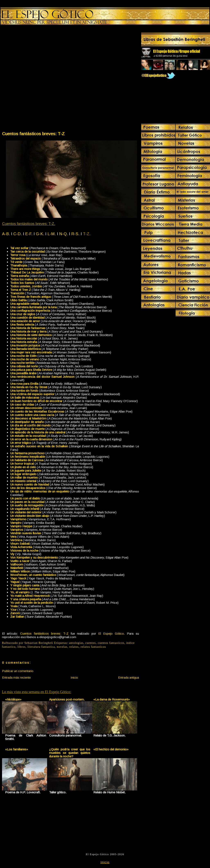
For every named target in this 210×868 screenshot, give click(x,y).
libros (22, 647)
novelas (62, 647)
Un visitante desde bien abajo (30, 516)
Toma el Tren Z (21, 290)
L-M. (52, 234)
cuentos (91, 643)
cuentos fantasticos (111, 643)
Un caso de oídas (22, 404)
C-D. (18, 234)
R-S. (75, 234)
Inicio (74, 677)
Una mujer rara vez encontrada (31, 352)
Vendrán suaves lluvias (26, 533)
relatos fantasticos (93, 647)
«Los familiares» (17, 749)
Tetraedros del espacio (26, 258)
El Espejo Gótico (111, 634)
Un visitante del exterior (26, 512)
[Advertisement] (50, 79)
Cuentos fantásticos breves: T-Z (33, 134)
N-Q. (64, 234)
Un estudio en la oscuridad (28, 436)
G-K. (40, 234)
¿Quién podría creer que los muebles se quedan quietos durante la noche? (70, 753)
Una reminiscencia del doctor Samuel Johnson (42, 377)
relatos (74, 647)
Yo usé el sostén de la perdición (32, 603)
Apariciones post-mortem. (67, 699)
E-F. (29, 234)
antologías (76, 643)
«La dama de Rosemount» (112, 699)
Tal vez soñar (19, 248)
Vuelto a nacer (20, 561)
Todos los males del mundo (29, 279)
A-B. (6, 234)
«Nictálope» (13, 699)
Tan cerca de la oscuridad (28, 251)
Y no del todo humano (25, 589)
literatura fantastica (41, 647)
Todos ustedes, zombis (26, 286)
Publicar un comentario (18, 671)
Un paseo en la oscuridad (27, 502)
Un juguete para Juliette (26, 471)
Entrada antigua (129, 677)
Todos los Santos (22, 283)
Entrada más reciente (16, 677)
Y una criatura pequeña (26, 599)
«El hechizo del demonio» (111, 749)
